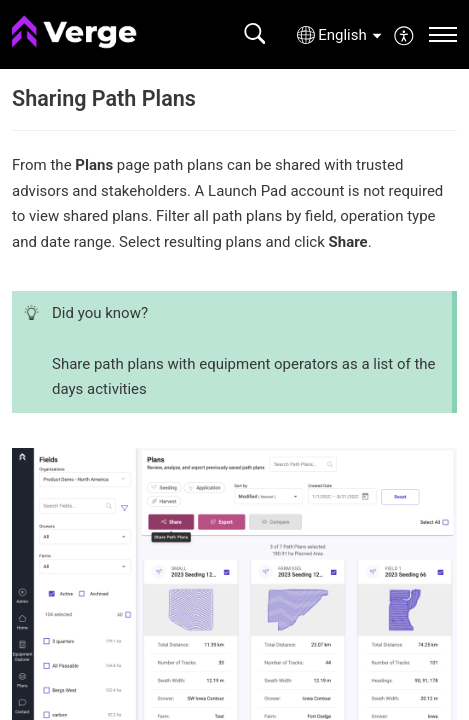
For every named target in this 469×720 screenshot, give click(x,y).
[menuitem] (404, 34)
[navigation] (443, 34)
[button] (254, 34)
